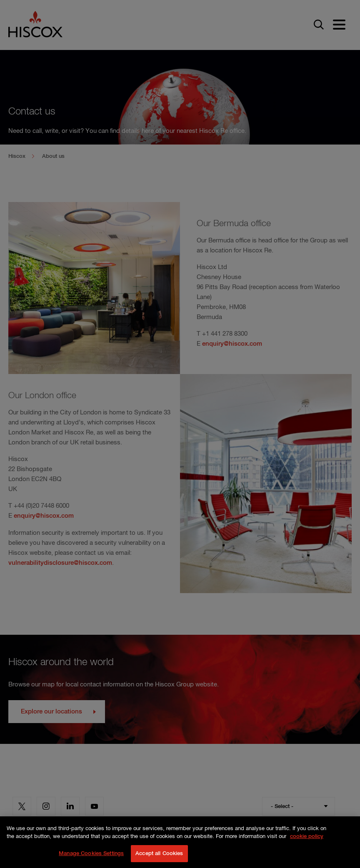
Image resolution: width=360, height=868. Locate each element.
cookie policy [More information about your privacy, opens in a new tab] (307, 845)
